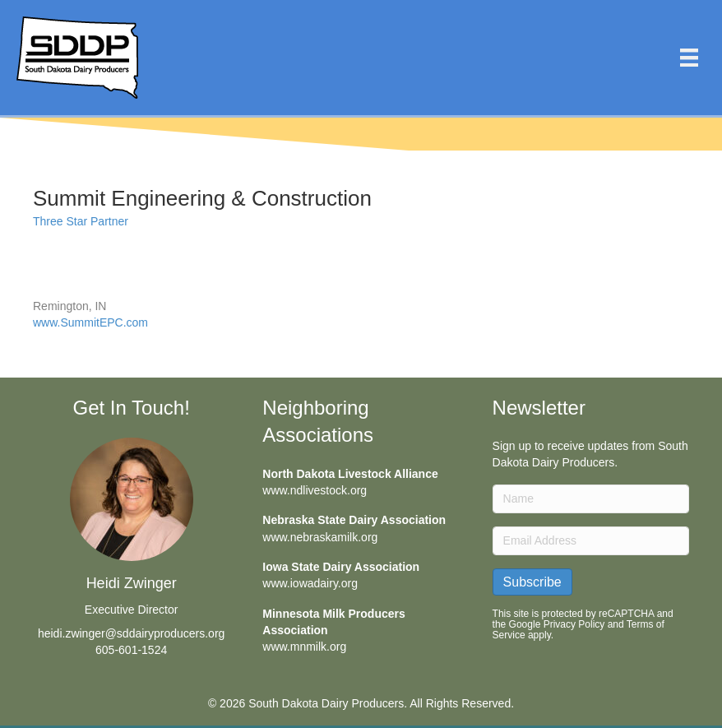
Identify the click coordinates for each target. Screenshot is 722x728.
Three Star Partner (81, 221)
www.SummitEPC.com (90, 322)
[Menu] (689, 58)
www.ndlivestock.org (315, 490)
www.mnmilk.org (304, 647)
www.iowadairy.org (310, 583)
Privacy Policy (574, 624)
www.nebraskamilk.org (320, 537)
